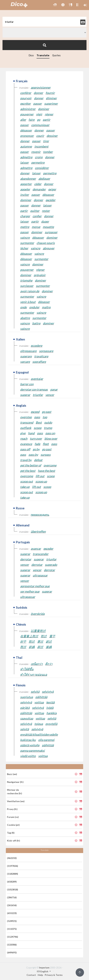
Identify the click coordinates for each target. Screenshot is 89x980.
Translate (43, 55)
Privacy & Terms (54, 975)
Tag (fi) (11, 833)
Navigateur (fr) (15, 782)
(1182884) (13, 874)
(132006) (12, 945)
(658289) (12, 882)
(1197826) (13, 866)
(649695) (12, 952)
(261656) (12, 905)
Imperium (44, 968)
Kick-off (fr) (14, 841)
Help (40, 975)
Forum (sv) (13, 817)
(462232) (12, 858)
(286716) (12, 897)
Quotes (56, 55)
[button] (55, 5)
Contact (31, 975)
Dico (31, 55)
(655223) (12, 913)
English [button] (43, 971)
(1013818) (13, 889)
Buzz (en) (12, 774)
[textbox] (44, 22)
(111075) (12, 929)
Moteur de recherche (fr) (15, 792)
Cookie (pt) (13, 825)
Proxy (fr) (12, 809)
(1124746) (13, 937)
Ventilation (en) (16, 801)
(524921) (12, 921)
